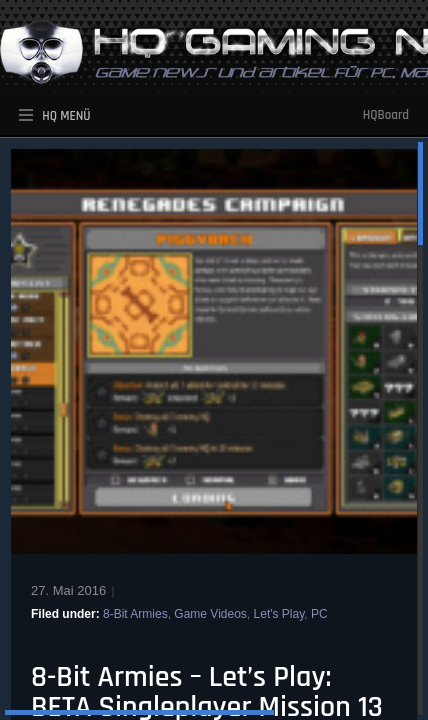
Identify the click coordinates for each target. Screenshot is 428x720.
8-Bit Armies (135, 614)
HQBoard (386, 115)
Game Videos (210, 614)
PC (319, 614)
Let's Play (279, 614)
